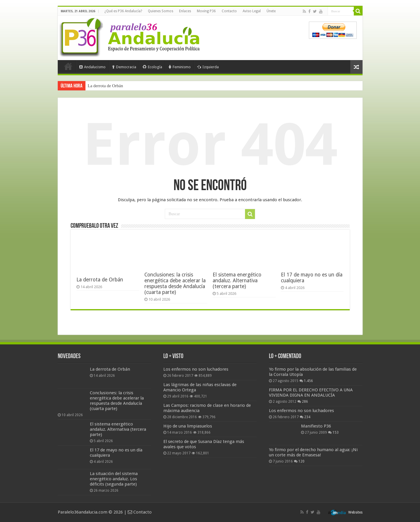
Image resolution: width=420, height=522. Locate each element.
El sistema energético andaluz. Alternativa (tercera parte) (237, 281)
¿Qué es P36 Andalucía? (123, 11)
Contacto (229, 11)
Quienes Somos (161, 11)
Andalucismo (92, 67)
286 (305, 402)
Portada (68, 66)
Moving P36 (206, 11)
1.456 (308, 381)
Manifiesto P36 (316, 426)
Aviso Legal (252, 11)
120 (301, 461)
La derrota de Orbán (105, 86)
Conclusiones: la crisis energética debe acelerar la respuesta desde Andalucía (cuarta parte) (175, 283)
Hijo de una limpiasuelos (188, 426)
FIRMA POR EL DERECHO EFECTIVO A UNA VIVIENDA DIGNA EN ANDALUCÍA (311, 393)
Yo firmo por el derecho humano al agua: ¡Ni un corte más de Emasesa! (313, 452)
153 (336, 432)
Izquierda (208, 67)
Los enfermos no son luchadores (196, 369)
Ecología (152, 67)
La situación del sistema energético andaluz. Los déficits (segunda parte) (114, 479)
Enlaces (185, 11)
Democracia (124, 67)
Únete (271, 11)
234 (307, 417)
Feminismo (180, 67)
